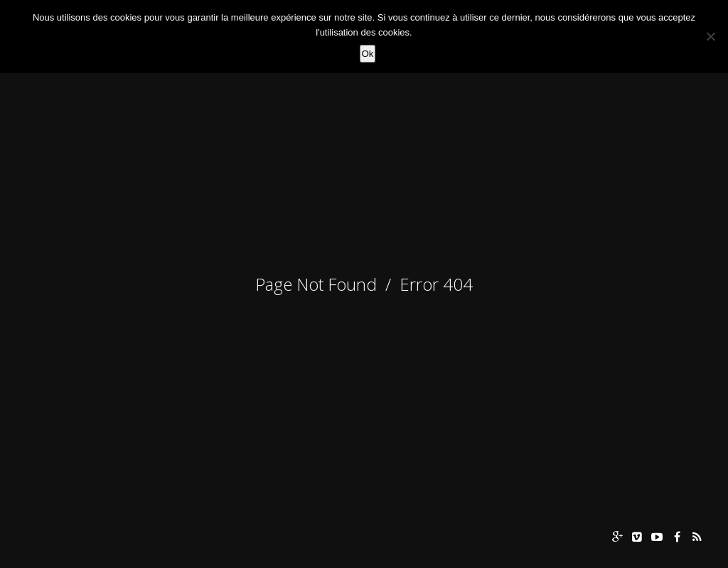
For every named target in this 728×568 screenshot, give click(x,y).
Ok (367, 54)
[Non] (710, 36)
